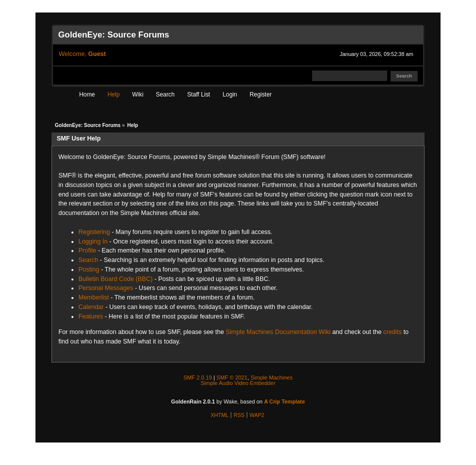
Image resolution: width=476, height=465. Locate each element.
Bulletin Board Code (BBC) (116, 279)
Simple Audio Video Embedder (238, 383)
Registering (94, 232)
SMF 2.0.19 (198, 377)
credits (392, 332)
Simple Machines (272, 377)
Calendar (91, 307)
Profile (87, 250)
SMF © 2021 (232, 377)
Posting (89, 269)
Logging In (93, 241)
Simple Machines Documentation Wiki (278, 332)
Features (91, 316)
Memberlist (94, 297)
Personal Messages (106, 288)
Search (88, 260)
